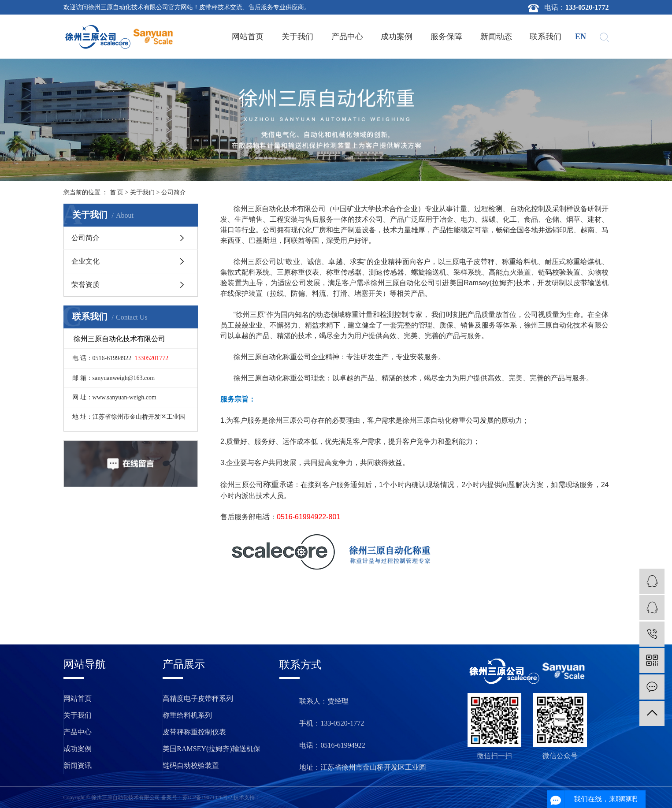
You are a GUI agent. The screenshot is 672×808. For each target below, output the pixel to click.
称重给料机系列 (187, 715)
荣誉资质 (85, 285)
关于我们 (297, 37)
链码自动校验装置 (191, 765)
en (581, 37)
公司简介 (85, 238)
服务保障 (446, 37)
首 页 (117, 192)
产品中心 (347, 37)
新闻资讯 (78, 765)
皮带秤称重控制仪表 (194, 732)
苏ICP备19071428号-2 (207, 797)
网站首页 (248, 37)
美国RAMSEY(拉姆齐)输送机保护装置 (211, 751)
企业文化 (85, 261)
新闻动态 (496, 37)
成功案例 (397, 37)
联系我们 (546, 37)
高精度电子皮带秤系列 (198, 698)
